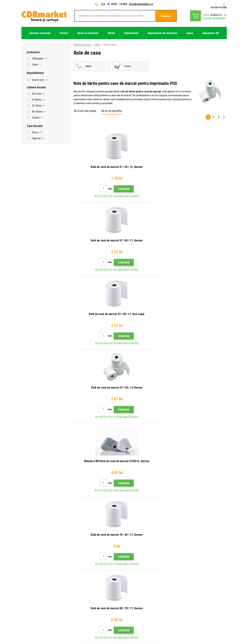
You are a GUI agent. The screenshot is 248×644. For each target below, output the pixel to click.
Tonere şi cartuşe (146, 639)
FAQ (76, 580)
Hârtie (97, 45)
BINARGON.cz (220, 628)
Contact (78, 559)
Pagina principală (82, 45)
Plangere (78, 585)
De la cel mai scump (85, 111)
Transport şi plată (83, 569)
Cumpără (106, 189)
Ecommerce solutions (202, 628)
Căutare (166, 16)
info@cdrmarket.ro (141, 4)
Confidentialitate (83, 595)
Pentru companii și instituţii (88, 600)
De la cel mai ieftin (111, 111)
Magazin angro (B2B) (85, 575)
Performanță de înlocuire (86, 611)
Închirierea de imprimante (87, 606)
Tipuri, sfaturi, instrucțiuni (87, 564)
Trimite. (216, 537)
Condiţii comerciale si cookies (89, 590)
